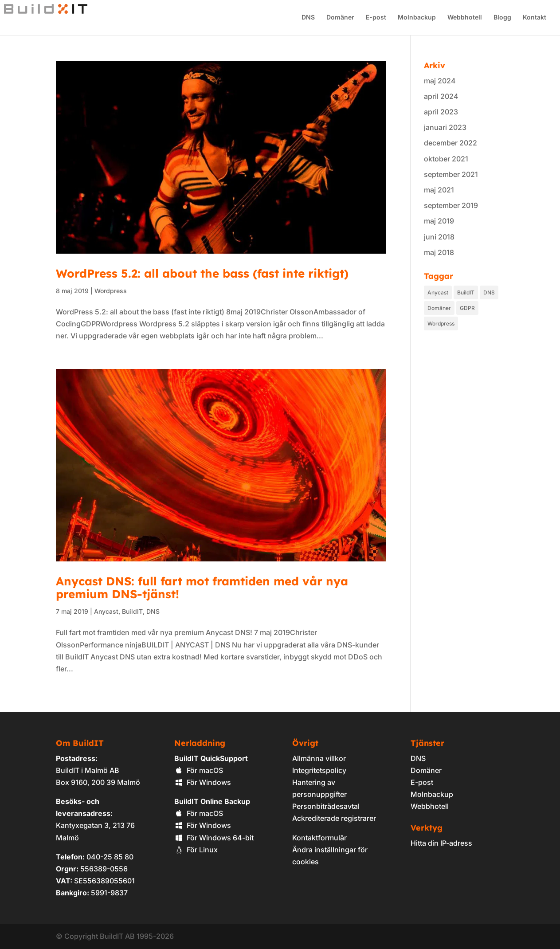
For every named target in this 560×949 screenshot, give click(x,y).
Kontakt (534, 18)
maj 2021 (439, 190)
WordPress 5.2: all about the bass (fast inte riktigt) (202, 273)
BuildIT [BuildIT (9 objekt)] (466, 292)
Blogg (502, 18)
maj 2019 (439, 221)
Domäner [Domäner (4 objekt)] (439, 308)
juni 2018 (439, 237)
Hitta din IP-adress (441, 843)
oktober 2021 (446, 159)
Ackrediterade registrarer (334, 818)
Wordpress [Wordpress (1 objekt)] (441, 324)
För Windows (203, 782)
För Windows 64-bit (214, 838)
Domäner (340, 18)
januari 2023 (445, 127)
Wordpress (111, 291)
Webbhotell (464, 18)
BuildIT (132, 611)
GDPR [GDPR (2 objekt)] (467, 308)
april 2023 (441, 112)
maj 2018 (439, 252)
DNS (308, 18)
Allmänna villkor (319, 758)
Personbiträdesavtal (326, 806)
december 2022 (450, 143)
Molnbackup (416, 18)
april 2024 (441, 96)
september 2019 (451, 205)
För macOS (199, 770)
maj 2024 (440, 81)
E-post (376, 18)
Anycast (106, 611)
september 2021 (451, 174)
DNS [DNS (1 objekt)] (489, 292)
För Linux (196, 850)
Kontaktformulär (319, 838)
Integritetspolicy (319, 770)
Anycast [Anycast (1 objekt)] (438, 292)
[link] (426, 867)
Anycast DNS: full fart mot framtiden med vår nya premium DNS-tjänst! (202, 588)
